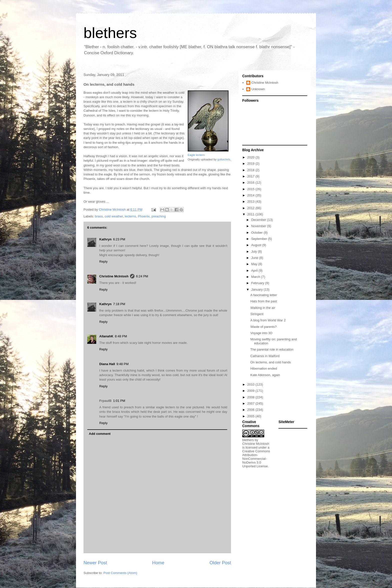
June (255, 258)
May (255, 264)
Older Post (220, 563)
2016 (251, 183)
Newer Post (95, 563)
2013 (251, 202)
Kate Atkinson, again (265, 375)
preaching (159, 216)
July (255, 252)
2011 (251, 214)
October (257, 233)
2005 (251, 416)
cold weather (114, 216)
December (259, 220)
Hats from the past (263, 301)
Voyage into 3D (261, 333)
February (258, 283)
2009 (251, 391)
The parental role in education (272, 349)
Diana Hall (107, 364)
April (255, 271)
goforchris (224, 159)
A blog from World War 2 (268, 320)
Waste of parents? (263, 327)
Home (158, 563)
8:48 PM (121, 336)
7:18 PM (119, 304)
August (257, 245)
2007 (251, 403)
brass (99, 216)
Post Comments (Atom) (120, 573)
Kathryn (105, 239)
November (259, 226)
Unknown (258, 89)
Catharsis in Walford (265, 356)
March (256, 277)
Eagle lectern (196, 155)
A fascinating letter (263, 295)
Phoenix (144, 216)
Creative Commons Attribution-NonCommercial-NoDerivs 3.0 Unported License (256, 459)
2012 (251, 208)
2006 (251, 410)
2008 (251, 397)
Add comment (100, 434)
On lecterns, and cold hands (270, 362)
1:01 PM (119, 401)
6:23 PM (119, 239)
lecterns (130, 216)
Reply (103, 262)
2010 (251, 384)
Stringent (257, 314)
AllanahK (106, 336)
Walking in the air (263, 308)
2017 (251, 176)
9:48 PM (122, 364)
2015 (251, 189)
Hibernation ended (263, 368)
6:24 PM (142, 276)
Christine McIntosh (114, 276)
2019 (251, 164)
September (260, 239)
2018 (251, 170)
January (257, 290)
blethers (110, 33)
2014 (251, 195)
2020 (251, 157)
